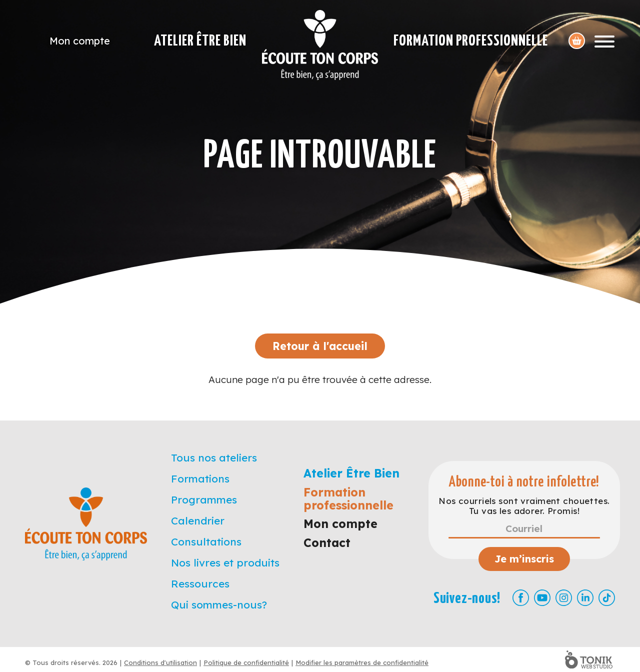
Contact (327, 543)
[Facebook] (521, 598)
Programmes (204, 499)
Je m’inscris (524, 559)
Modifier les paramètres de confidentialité (362, 662)
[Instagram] (564, 598)
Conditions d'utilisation (160, 662)
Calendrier (198, 520)
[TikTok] (607, 598)
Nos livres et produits (225, 562)
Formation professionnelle (471, 41)
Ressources (200, 583)
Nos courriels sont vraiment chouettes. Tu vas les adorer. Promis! (524, 506)
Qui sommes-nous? (219, 604)
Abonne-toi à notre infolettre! (524, 482)
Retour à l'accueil (320, 346)
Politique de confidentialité (246, 662)
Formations (200, 478)
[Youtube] (542, 598)
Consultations (206, 541)
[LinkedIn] (585, 598)
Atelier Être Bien (200, 41)
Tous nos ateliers (214, 457)
